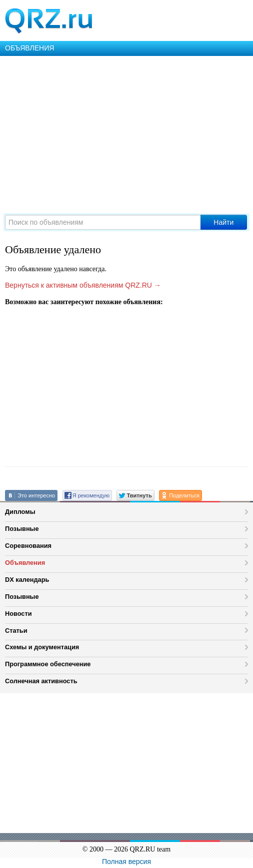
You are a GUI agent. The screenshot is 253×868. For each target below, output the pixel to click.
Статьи (16, 631)
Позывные (22, 529)
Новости (18, 614)
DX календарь (27, 580)
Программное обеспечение (48, 664)
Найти (223, 222)
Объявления (25, 563)
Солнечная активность (41, 681)
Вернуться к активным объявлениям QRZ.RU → (83, 285)
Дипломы (20, 512)
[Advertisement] (126, 131)
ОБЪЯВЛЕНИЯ (29, 48)
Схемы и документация (42, 647)
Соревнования (28, 546)
